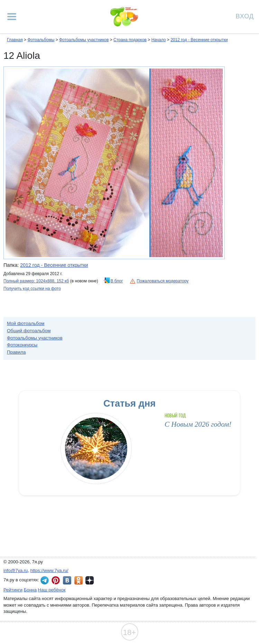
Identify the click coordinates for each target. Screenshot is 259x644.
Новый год (175, 415)
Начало (159, 40)
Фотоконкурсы (22, 345)
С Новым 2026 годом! (198, 424)
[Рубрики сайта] (12, 17)
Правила (16, 352)
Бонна (30, 590)
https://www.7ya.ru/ (49, 570)
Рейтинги (13, 590)
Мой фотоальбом (26, 323)
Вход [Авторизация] (245, 16)
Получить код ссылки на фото (32, 289)
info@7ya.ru (16, 570)
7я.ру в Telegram (45, 580)
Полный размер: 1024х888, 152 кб (36, 281)
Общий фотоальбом (29, 331)
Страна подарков (130, 40)
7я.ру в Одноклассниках (78, 580)
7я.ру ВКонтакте (67, 580)
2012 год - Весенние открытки (199, 40)
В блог (117, 281)
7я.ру (90, 580)
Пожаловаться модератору (163, 281)
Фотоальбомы (41, 40)
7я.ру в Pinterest (56, 580)
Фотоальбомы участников (84, 40)
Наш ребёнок (52, 590)
